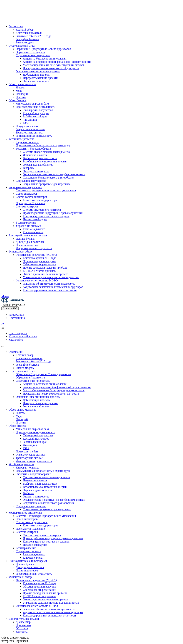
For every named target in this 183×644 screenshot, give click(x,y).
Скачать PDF (10, 308)
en (3, 324)
